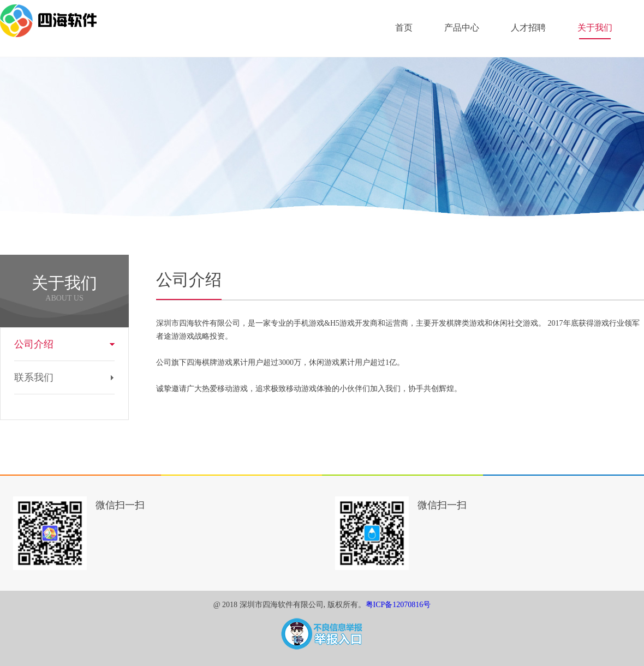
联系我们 (34, 377)
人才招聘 (528, 28)
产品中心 (462, 28)
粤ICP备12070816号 (398, 605)
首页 (404, 28)
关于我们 (595, 28)
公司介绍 (34, 344)
